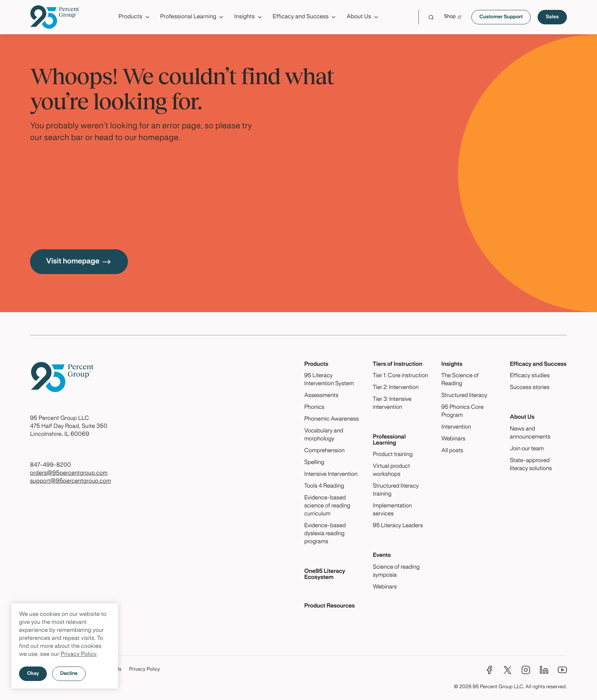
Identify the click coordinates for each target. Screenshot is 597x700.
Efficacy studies (530, 376)
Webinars (385, 587)
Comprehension (324, 451)
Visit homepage (79, 262)
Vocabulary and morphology (324, 435)
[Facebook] (489, 670)
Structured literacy (464, 396)
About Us (522, 418)
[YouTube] (562, 670)
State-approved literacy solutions (531, 465)
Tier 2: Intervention (396, 388)
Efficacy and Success (538, 365)
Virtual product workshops (391, 471)
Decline (69, 674)
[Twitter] (508, 670)
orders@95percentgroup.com (69, 474)
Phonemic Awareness (331, 419)
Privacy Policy (79, 655)
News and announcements (530, 433)
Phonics (314, 408)
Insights (452, 365)
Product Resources (330, 606)
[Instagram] (526, 670)
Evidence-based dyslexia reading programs (325, 534)
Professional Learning (389, 440)
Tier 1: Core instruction (400, 376)
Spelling (314, 463)
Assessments (321, 396)
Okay (33, 674)
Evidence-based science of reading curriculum (327, 506)
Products (316, 365)
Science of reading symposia (396, 572)
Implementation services (392, 510)
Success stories (530, 388)
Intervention (456, 427)
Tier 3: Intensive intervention (392, 404)
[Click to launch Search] (431, 17)
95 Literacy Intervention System (329, 380)
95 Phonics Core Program (462, 412)
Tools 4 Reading (324, 486)
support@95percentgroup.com (71, 482)
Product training (393, 455)
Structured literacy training (396, 490)
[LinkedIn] (544, 670)
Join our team (527, 449)
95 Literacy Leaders (398, 526)
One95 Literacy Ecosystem (325, 575)
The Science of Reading (460, 380)
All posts (452, 451)
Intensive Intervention (331, 475)
